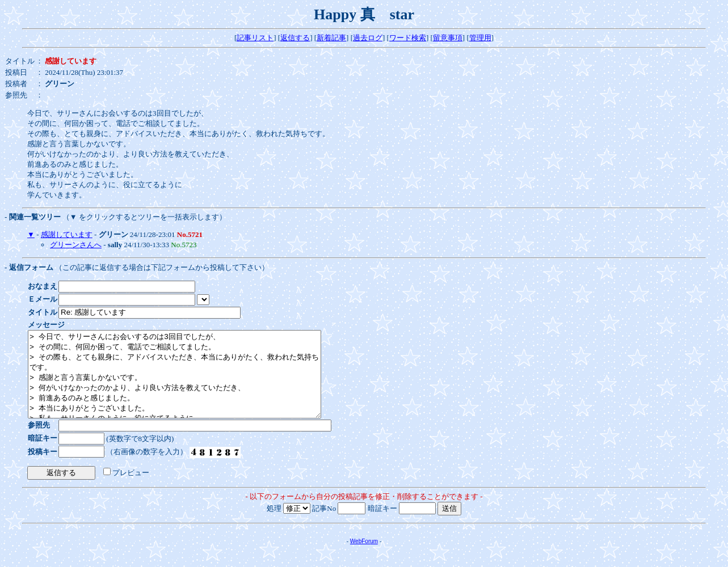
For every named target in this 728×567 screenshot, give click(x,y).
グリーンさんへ (76, 245)
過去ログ (368, 38)
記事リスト (255, 38)
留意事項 (448, 38)
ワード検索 (408, 38)
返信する (295, 38)
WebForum (364, 558)
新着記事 (331, 38)
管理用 (480, 38)
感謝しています (67, 234)
